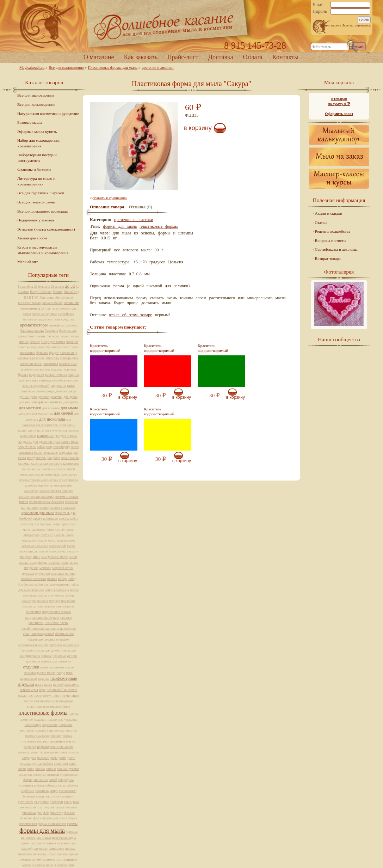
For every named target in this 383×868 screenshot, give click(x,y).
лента (50, 529)
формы (72, 824)
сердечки (25, 774)
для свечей (64, 413)
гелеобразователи (65, 380)
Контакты (285, 57)
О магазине (99, 57)
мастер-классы (50, 551)
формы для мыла (120, 226)
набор (62, 579)
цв (23, 838)
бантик (41, 336)
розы (54, 758)
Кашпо (58, 292)
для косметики (50, 402)
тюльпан (71, 807)
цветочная (44, 838)
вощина (73, 375)
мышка (52, 579)
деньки (24, 397)
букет (66, 347)
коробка (31, 485)
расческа (30, 747)
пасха (48, 684)
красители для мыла (38, 513)
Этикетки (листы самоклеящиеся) (46, 229)
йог (50, 458)
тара (76, 802)
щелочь (63, 854)
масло (33, 551)
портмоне (65, 725)
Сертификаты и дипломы (336, 249)
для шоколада (52, 419)
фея (46, 813)
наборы (43, 601)
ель (65, 430)
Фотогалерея (339, 272)
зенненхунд (61, 447)
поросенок (50, 725)
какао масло (70, 458)
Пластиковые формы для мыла (113, 67)
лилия (70, 529)
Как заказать (140, 57)
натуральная (46, 606)
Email (318, 5)
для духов (70, 397)
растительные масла (59, 741)
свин (30, 769)
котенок (33, 508)
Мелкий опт (27, 262)
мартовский (58, 546)
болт (43, 347)
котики (44, 508)
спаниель (42, 791)
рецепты (37, 752)
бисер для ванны (53, 342)
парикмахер (29, 678)
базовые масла (32, 330)
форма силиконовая (52, 824)
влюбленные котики (35, 369)
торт (41, 807)
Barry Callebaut (41, 292)
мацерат (26, 557)
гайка (34, 380)
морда (74, 563)
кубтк (74, 518)
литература (31, 535)
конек (54, 480)
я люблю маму (43, 865)
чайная (51, 843)
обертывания (64, 634)
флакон (69, 813)
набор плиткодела (51, 595)
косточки (72, 502)
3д (78, 286)
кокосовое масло (32, 474)
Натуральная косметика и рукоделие (48, 114)
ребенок (24, 752)
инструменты (37, 458)
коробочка (45, 485)
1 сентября (25, 286)
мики (37, 557)
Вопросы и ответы (331, 240)
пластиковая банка (56, 706)
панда (61, 673)
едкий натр (36, 430)
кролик (64, 518)
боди (35, 347)
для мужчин (51, 408)
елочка (57, 430)
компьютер (69, 474)
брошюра (54, 347)
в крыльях (67, 353)
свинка (40, 769)
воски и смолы (56, 375)
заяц (49, 447)
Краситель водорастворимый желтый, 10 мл (159, 414)
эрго (59, 859)
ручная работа (43, 763)
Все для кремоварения (36, 104)
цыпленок (38, 843)
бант (31, 336)
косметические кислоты (36, 497)
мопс (65, 563)
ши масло (41, 848)
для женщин (28, 402)
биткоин (72, 342)
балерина (51, 331)
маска (71, 546)
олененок (63, 639)
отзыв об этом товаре (131, 315)
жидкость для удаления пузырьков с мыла (48, 442)
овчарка (49, 639)
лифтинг (47, 535)
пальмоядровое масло (40, 673)
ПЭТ (35, 297)
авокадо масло (52, 303)
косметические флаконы (47, 502)
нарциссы (29, 606)
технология (28, 807)
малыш (62, 540)
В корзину (198, 128)
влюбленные (68, 364)
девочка (61, 391)
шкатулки (25, 854)
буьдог (54, 353)
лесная (60, 529)
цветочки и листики (157, 67)
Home (191, 26)
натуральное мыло (39, 618)
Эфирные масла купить (37, 132)
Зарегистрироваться (356, 25)
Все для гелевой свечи (36, 202)
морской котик (63, 568)
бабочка (71, 325)
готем (40, 391)
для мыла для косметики (35, 413)
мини (73, 557)
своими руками (68, 769)
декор (72, 391)
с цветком (61, 763)
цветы (25, 843)
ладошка (39, 529)
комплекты (52, 474)
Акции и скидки (329, 213)
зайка (41, 447)
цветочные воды (64, 838)
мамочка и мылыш (35, 546)
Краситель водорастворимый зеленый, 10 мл (213, 351)
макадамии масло (34, 540)
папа (69, 673)
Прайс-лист (183, 57)
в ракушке (37, 358)
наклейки (68, 601)
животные (45, 436)
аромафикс (57, 325)
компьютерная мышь (34, 480)
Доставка (221, 57)
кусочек (46, 524)
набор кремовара (57, 590)
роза (64, 752)
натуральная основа (57, 612)
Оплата (253, 57)
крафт (38, 518)
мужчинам (43, 573)
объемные (35, 639)
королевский (63, 485)
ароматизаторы (34, 325)
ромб (62, 758)
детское (44, 397)
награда (55, 601)
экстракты (28, 859)
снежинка (26, 785)
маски (23, 551)
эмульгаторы (46, 859)
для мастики (30, 408)
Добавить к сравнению (108, 198)
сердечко (39, 774)
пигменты (42, 701)
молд (33, 563)
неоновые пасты (56, 623)
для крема (70, 402)
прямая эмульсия (37, 736)
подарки (40, 719)
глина (71, 386)
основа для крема (54, 656)
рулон (71, 758)
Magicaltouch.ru (32, 67)
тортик (50, 807)
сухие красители (63, 796)
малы (52, 540)
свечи (22, 769)
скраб (53, 780)
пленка (74, 713)
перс (42, 690)
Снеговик (47, 297)
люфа (69, 535)
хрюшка (72, 832)
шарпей (27, 848)
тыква (60, 807)
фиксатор (56, 813)
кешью (37, 469)
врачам (24, 380)
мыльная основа (63, 573)
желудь (74, 430)
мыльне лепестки (33, 579)
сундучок (43, 796)
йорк (57, 458)
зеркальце (51, 453)
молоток (54, 563)
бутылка (42, 353)
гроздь (50, 391)
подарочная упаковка (62, 719)
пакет (44, 667)
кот (24, 508)
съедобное (42, 802)
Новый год (71, 292)
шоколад (39, 854)
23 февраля (42, 286)
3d (73, 286)
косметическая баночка (56, 491)
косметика (31, 491)
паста (39, 684)
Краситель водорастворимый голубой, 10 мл (105, 414)
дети (34, 397)
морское (45, 568)
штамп (52, 854)
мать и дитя (70, 551)
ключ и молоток (54, 469)
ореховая (56, 645)
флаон (38, 818)
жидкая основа (66, 436)
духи (62, 425)
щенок (74, 854)
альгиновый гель (64, 308)
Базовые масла (30, 122)
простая (71, 730)
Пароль (320, 11)
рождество (52, 752)
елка (48, 430)
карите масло (52, 463)
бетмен (35, 342)
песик (38, 695)
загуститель (27, 447)
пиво (56, 695)
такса (68, 802)
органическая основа (33, 645)
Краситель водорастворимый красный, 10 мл (159, 351)
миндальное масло (55, 557)
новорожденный (42, 634)
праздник (42, 730)
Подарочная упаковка (36, 220)
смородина (66, 780)
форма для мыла (55, 818)
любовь (59, 535)
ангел (27, 314)
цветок (31, 838)
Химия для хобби (32, 238)
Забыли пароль (330, 25)
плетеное (26, 719)
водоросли (36, 375)
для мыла (69, 408)
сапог (73, 763)
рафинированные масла (55, 747)
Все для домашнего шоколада (42, 211)
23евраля (58, 286)
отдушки (31, 667)
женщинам (28, 436)
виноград (52, 358)
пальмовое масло (62, 667)
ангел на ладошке (44, 314)
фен (39, 813)
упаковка (29, 813)
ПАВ (28, 297)
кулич (25, 524)
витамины (51, 364)
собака (39, 785)
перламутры (29, 690)
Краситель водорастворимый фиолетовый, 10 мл (106, 351)
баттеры (52, 336)
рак (39, 741)
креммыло (50, 518)
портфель (27, 730)
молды (42, 563)
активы (46, 308)
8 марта (23, 292)
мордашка (31, 568)
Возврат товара (328, 258)
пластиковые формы (159, 226)
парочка (44, 678)
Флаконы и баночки (34, 170)
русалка (26, 763)
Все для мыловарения (66, 67)
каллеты (24, 463)
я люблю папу (65, 865)
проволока (57, 730)
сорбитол (28, 791)
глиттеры (28, 391)
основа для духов (47, 650)
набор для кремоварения (52, 584)
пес (30, 695)
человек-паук (67, 843)
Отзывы (137, 207)
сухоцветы (26, 802)
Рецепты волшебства (333, 231)
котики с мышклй (63, 508)
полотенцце (33, 725)
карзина (36, 463)
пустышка (29, 741)
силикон (53, 774)
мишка (24, 563)
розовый (43, 758)
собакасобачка (55, 785)
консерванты (69, 480)
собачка (72, 785)
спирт (54, 791)
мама (72, 540)
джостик (56, 397)
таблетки (56, 802)
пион (54, 701)
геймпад (45, 380)
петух (47, 695)
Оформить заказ (339, 114)
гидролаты (58, 386)
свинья (51, 769)
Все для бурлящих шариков (41, 193)
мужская (28, 573)
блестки (24, 347)
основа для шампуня (56, 661)
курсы (35, 524)
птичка (67, 736)
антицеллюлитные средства (54, 319)
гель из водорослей (36, 386)
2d (67, 286)
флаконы (26, 818)
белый (64, 336)
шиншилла (56, 848)
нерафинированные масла (40, 628)
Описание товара (107, 207)
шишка (70, 848)
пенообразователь (66, 684)
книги (70, 469)
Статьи (321, 222)
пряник (56, 736)
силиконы (41, 780)
